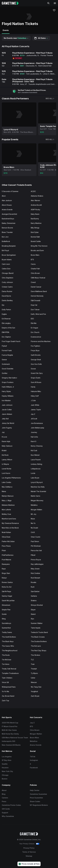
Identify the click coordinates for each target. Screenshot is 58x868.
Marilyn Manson (8, 496)
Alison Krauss (7, 205)
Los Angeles (7, 757)
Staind (33, 614)
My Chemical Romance (10, 523)
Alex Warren (35, 200)
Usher (33, 678)
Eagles (4, 314)
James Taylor (36, 410)
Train (33, 664)
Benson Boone (7, 228)
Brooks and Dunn (37, 250)
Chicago (5, 775)
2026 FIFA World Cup (10, 723)
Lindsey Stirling (36, 464)
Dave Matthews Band (39, 291)
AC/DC (33, 191)
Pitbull (33, 555)
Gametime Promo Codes (11, 805)
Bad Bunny (35, 219)
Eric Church (35, 332)
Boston (5, 779)
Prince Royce (36, 560)
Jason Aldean (7, 414)
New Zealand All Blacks (11, 745)
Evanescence (36, 337)
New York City (7, 771)
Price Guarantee (36, 798)
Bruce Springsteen (9, 255)
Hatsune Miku (36, 391)
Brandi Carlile (36, 241)
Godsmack (6, 364)
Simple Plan (6, 610)
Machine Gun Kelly (38, 487)
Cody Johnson (7, 282)
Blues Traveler (7, 232)
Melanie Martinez (8, 505)
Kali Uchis (34, 437)
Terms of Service (29, 852)
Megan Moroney (37, 500)
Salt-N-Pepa (6, 591)
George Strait (36, 360)
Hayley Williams (8, 396)
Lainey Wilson (7, 460)
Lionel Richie (7, 469)
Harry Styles (6, 391)
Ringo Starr (6, 573)
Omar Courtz (36, 537)
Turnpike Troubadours (10, 673)
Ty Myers (34, 673)
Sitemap (29, 856)
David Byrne (6, 296)
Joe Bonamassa (37, 423)
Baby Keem (35, 214)
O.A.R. (33, 532)
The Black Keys (8, 641)
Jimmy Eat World (8, 423)
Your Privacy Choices (27, 844)
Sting (4, 619)
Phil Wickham (36, 546)
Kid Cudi (34, 450)
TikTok (33, 757)
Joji (3, 432)
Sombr (4, 614)
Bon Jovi (5, 237)
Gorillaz (5, 373)
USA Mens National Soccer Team (15, 738)
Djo (3, 305)
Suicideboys (6, 623)
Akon (4, 196)
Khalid (4, 450)
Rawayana (6, 564)
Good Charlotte (8, 369)
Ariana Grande (7, 210)
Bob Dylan (35, 232)
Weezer (34, 682)
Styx (32, 619)
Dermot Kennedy (37, 296)
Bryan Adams (7, 260)
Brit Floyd (5, 250)
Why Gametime (8, 816)
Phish (4, 550)
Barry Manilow (36, 223)
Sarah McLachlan (8, 601)
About (4, 790)
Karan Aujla (6, 441)
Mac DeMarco (7, 487)
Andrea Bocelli (36, 205)
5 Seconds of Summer (10, 191)
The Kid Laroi (36, 646)
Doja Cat (34, 305)
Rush (33, 587)
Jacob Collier (7, 410)
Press (4, 801)
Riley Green (35, 569)
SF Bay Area (7, 760)
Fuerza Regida (7, 355)
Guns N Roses (36, 382)
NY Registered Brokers (39, 805)
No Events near (16, 38)
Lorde (33, 473)
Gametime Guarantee (38, 794)
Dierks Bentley (7, 300)
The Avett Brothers (9, 637)
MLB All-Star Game (9, 730)
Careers (5, 798)
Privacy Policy (29, 848)
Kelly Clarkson (7, 446)
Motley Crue (6, 514)
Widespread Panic (9, 687)
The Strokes (35, 655)
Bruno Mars (35, 255)
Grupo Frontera (8, 382)
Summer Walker (37, 623)
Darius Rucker (7, 291)
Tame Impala (36, 628)
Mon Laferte (6, 510)
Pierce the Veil (36, 550)
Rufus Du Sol (7, 587)
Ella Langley (6, 323)
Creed (33, 282)
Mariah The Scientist (38, 491)
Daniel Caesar (36, 287)
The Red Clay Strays (39, 651)
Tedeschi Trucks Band (39, 632)
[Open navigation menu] (55, 3)
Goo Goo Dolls (36, 364)
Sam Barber (35, 591)
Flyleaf (4, 346)
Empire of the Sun (8, 328)
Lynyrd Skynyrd (37, 482)
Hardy (33, 387)
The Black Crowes (38, 637)
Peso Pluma (6, 546)
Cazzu (33, 264)
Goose (33, 369)
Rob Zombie (35, 573)
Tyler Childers (7, 678)
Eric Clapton (6, 337)
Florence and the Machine (41, 341)
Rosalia (33, 582)
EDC (32, 319)
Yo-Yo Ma (5, 691)
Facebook (34, 768)
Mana (4, 491)
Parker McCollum (8, 541)
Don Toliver (35, 310)
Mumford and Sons (9, 519)
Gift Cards (6, 809)
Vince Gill (5, 682)
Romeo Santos (7, 582)
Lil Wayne (5, 464)
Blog (4, 794)
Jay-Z (33, 414)
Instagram (34, 760)
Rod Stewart (35, 578)
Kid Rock (5, 455)
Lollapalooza (36, 469)
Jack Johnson (7, 405)
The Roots (6, 655)
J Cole (33, 400)
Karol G (34, 441)
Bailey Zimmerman (9, 223)
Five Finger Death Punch (11, 341)
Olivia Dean (6, 537)
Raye (4, 569)
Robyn (4, 578)
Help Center (35, 790)
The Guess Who (8, 646)
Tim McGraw (6, 660)
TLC (32, 660)
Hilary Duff (35, 396)
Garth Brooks (36, 355)
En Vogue (34, 328)
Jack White (35, 405)
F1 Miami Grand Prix (10, 726)
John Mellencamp (37, 428)
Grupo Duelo (36, 378)
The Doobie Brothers (39, 641)
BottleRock (6, 241)
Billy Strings (35, 228)
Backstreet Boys (8, 219)
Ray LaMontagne (37, 564)
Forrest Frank (7, 350)
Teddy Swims (7, 632)
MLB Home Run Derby (10, 734)
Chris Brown (35, 273)
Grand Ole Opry (37, 373)
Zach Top (5, 701)
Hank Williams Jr (8, 387)
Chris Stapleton (8, 278)
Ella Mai (34, 323)
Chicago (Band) (8, 273)
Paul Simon (35, 541)
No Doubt (34, 528)
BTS (32, 260)
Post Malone (6, 560)
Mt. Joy (34, 514)
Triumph (34, 669)
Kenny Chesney (37, 446)
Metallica (34, 505)
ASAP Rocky (35, 210)
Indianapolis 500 (8, 741)
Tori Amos (6, 664)
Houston (5, 768)
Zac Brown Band (8, 696)
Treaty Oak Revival (9, 669)
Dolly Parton (6, 310)
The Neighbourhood (10, 651)
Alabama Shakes (37, 196)
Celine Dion (6, 269)
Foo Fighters (35, 346)
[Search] (48, 3)
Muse (33, 519)
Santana (34, 596)
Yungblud (34, 691)
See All (50, 98)
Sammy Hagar (7, 596)
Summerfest (6, 628)
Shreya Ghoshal (37, 605)
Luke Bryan (35, 478)
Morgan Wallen (36, 510)
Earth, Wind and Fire (38, 314)
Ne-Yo (33, 523)
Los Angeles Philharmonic (11, 478)
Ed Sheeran (6, 319)
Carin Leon (6, 264)
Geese (4, 360)
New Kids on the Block (10, 528)
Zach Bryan (35, 696)
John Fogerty (7, 428)
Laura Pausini (36, 460)
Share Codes (35, 801)
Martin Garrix (36, 496)
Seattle (5, 764)
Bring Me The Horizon (39, 246)
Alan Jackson (7, 200)
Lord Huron (6, 473)
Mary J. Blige (7, 500)
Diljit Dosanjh (36, 300)
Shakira (34, 601)
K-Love (4, 437)
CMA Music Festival (38, 278)
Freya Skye (35, 350)
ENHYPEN (5, 332)
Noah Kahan (6, 532)
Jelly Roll (5, 419)
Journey (34, 432)
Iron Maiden (6, 400)
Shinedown (6, 605)
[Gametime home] (12, 3)
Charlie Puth (35, 269)
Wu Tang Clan (36, 687)
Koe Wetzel (35, 455)
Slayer (33, 610)
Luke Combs (6, 482)
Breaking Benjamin (9, 246)
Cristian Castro (7, 287)
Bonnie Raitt (35, 237)
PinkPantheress (8, 555)
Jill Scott (34, 419)
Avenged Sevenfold (9, 214)
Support (5, 813)
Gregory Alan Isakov (9, 378)
